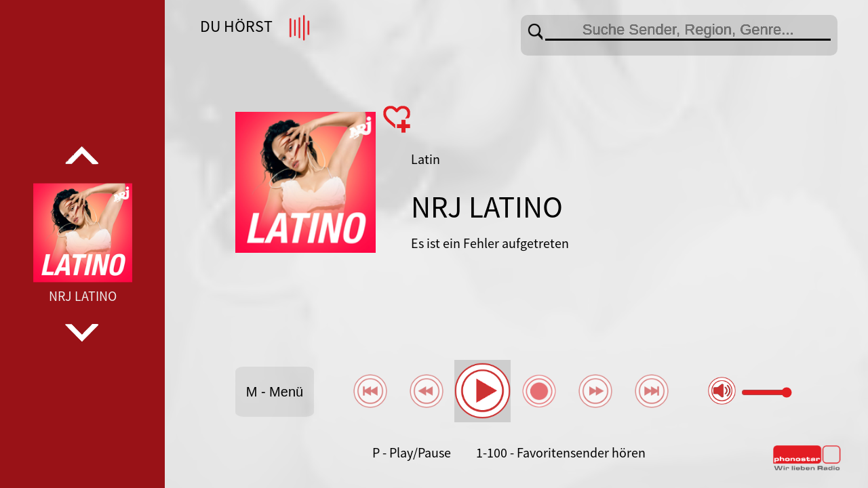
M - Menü (275, 392)
